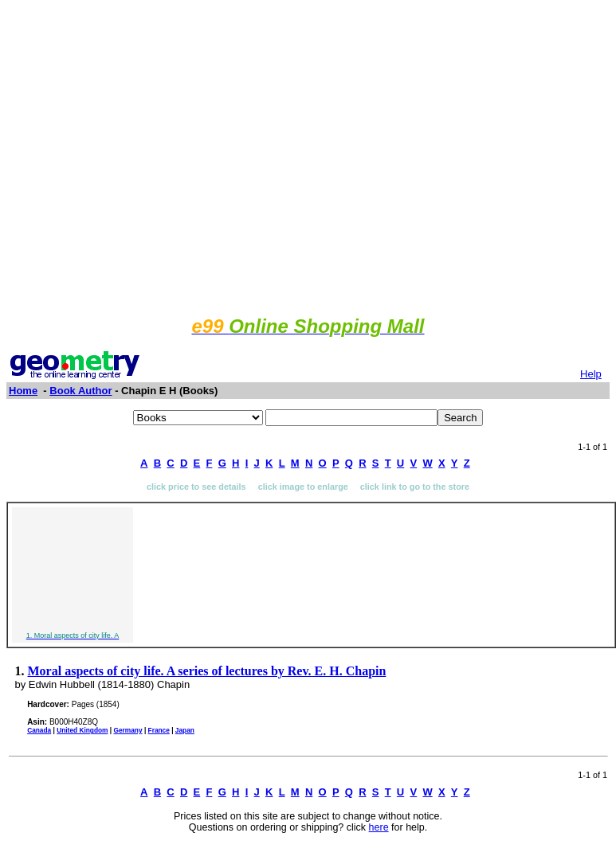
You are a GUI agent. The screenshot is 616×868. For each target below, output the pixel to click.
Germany (128, 730)
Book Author (80, 391)
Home (23, 391)
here (379, 827)
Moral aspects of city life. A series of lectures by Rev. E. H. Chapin (207, 671)
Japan (185, 730)
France (159, 730)
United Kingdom (82, 730)
